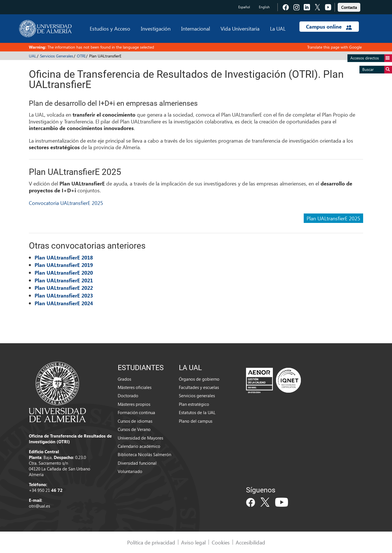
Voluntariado (130, 471)
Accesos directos (371, 58)
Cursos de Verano (134, 429)
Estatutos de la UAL (197, 412)
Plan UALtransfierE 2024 (64, 303)
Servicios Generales (57, 56)
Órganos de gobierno (199, 379)
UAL (33, 56)
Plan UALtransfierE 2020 (64, 273)
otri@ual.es (39, 506)
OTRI (81, 56)
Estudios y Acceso (110, 28)
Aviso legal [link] (193, 542)
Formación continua (136, 412)
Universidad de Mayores (140, 438)
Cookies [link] (221, 542)
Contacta (349, 7)
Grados (124, 379)
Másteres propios (134, 404)
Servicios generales (197, 396)
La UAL (278, 28)
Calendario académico (139, 446)
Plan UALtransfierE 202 (62, 296)
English (264, 7)
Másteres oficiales (135, 387)
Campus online (329, 27)
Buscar (377, 70)
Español (244, 7)
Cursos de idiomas (135, 421)
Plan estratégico (194, 404)
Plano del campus (196, 421)
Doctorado (128, 396)
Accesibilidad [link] (250, 542)
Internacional (196, 28)
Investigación (156, 28)
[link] (349, 6)
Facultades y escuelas (199, 387)
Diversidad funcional (137, 463)
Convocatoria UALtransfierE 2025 (66, 203)
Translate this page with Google (334, 47)
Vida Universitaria (240, 28)
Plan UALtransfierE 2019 (64, 265)
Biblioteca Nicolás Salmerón (144, 454)
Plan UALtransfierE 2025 (333, 218)
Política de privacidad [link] (151, 542)
